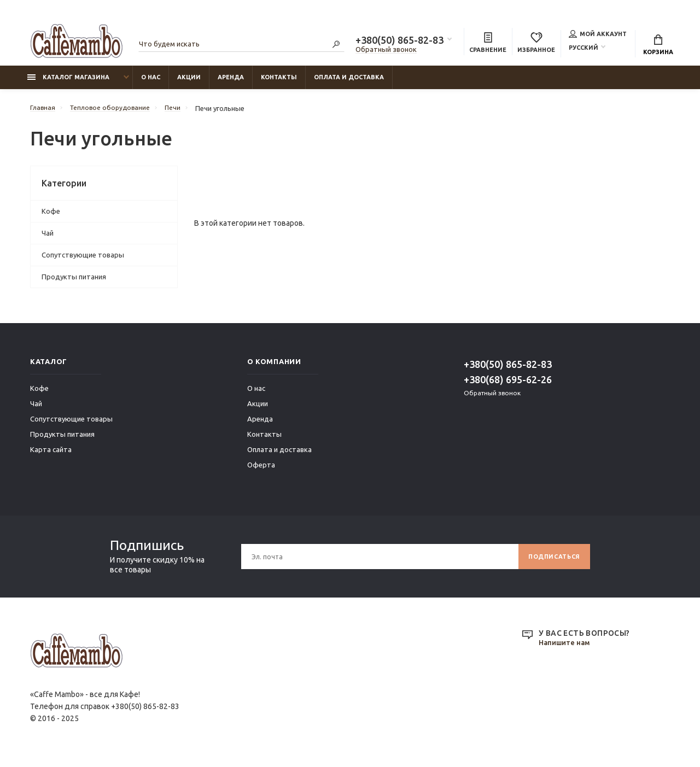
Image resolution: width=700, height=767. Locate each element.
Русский (584, 49)
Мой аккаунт (598, 35)
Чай (48, 238)
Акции (189, 83)
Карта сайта (51, 455)
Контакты (279, 83)
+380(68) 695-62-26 (508, 385)
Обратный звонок (386, 51)
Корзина (658, 46)
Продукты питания (74, 282)
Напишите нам (567, 648)
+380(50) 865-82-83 (399, 42)
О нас (151, 83)
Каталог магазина (68, 83)
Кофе (51, 216)
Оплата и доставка (349, 83)
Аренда (231, 83)
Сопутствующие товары (83, 260)
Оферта (261, 470)
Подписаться (550, 562)
